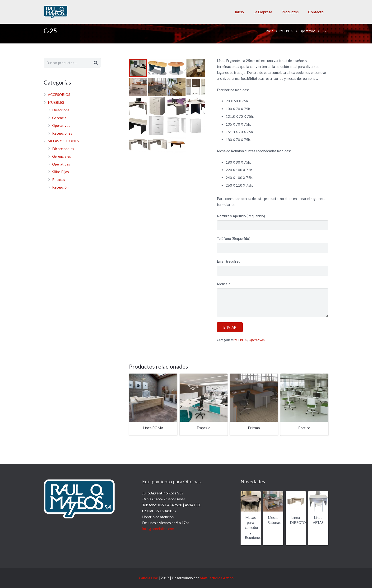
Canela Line (148, 578)
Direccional (61, 116)
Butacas (59, 185)
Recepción (60, 193)
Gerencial (60, 123)
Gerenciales (62, 162)
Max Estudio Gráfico (217, 578)
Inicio (270, 36)
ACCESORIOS (59, 100)
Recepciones (62, 139)
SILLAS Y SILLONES (63, 147)
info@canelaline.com (158, 529)
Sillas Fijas (60, 177)
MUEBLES (286, 36)
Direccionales (63, 154)
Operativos (307, 36)
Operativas (61, 170)
